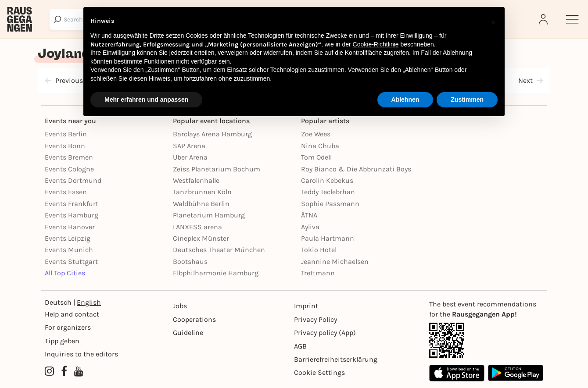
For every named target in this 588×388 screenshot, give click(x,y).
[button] (493, 21)
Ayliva (310, 227)
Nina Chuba (320, 146)
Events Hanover (70, 227)
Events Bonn (65, 146)
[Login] (544, 19)
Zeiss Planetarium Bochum (217, 169)
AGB (300, 346)
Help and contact (72, 314)
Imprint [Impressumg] (306, 306)
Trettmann (318, 273)
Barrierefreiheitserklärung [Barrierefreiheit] (336, 359)
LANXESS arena (197, 227)
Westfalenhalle (196, 180)
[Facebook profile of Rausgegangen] (64, 372)
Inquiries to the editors (81, 354)
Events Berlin (66, 134)
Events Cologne (69, 169)
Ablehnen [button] (405, 100)
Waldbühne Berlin (201, 204)
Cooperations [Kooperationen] (194, 319)
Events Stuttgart (71, 262)
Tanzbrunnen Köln (202, 192)
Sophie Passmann (330, 204)
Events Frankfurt (72, 204)
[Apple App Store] (457, 373)
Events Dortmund (73, 180)
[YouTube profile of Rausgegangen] (79, 372)
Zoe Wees (316, 134)
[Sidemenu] (572, 19)
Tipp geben (62, 341)
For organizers (68, 327)
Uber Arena (190, 157)
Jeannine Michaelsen (335, 262)
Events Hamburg (72, 215)
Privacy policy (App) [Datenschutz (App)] (325, 333)
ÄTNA (309, 215)
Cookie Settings (319, 372)
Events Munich (69, 250)
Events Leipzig (68, 238)
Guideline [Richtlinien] (188, 333)
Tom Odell (316, 157)
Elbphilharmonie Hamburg (216, 273)
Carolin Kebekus (327, 180)
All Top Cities (65, 273)
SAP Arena (189, 146)
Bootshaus (190, 262)
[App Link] (486, 340)
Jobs (180, 306)
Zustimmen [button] (467, 100)
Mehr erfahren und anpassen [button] (146, 100)
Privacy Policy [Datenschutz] (316, 319)
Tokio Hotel (319, 250)
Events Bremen (69, 157)
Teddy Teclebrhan (328, 192)
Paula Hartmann (328, 238)
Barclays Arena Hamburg (212, 134)
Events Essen (66, 192)
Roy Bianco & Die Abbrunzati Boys (356, 169)
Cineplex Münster (201, 238)
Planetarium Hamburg (209, 215)
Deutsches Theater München (219, 250)
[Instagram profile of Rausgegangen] (49, 372)
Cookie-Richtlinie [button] (376, 44)
